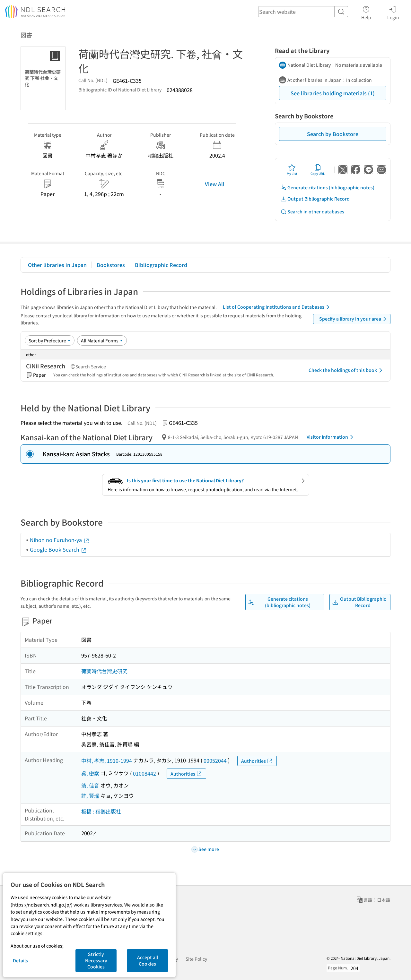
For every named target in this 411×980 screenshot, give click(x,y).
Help (366, 12)
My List (292, 170)
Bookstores (111, 265)
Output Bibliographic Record (315, 199)
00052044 (215, 761)
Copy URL (318, 170)
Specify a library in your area (354, 319)
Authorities (257, 761)
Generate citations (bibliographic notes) (327, 188)
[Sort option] (50, 340)
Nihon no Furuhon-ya (60, 540)
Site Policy (196, 959)
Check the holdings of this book (347, 370)
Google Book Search (58, 549)
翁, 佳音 (90, 785)
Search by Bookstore (333, 134)
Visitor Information (331, 437)
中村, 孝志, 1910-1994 (107, 761)
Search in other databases (312, 212)
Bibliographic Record (161, 265)
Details (20, 960)
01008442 (144, 773)
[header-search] (303, 12)
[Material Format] (102, 340)
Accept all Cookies (148, 960)
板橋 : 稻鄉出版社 (101, 811)
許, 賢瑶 (90, 795)
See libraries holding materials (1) (333, 93)
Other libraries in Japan (57, 265)
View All (215, 184)
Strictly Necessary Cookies (96, 960)
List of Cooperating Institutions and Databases (277, 307)
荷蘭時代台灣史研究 (104, 671)
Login (393, 12)
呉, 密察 (90, 773)
